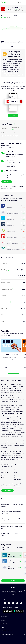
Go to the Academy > (14, 373)
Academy (11, 188)
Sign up (3, 136)
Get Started (7, 491)
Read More (5, 368)
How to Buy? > (19, 47)
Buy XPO (13, 116)
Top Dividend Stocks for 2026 (10, 354)
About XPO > (11, 47)
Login (19, 2)
